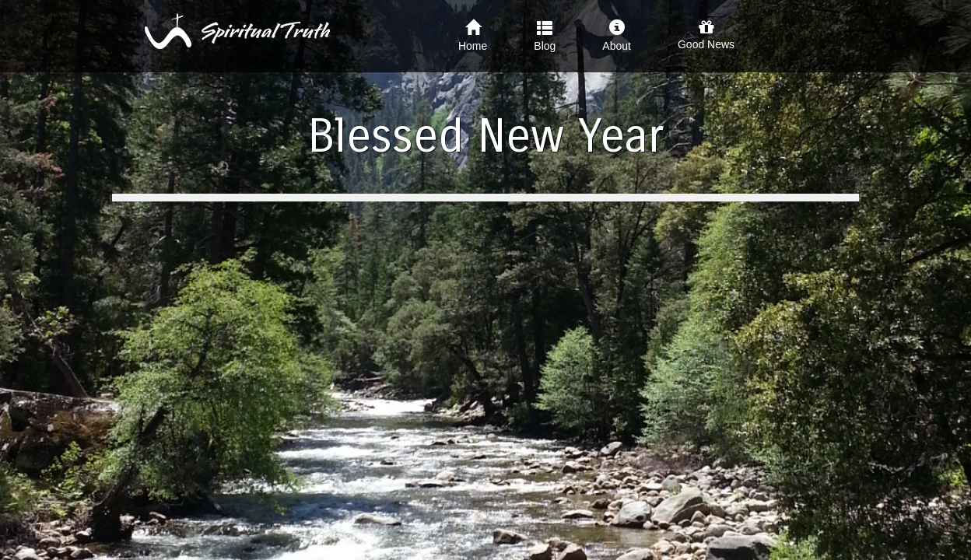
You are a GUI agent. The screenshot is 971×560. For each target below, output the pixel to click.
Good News (706, 35)
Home (473, 36)
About (617, 36)
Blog (545, 36)
